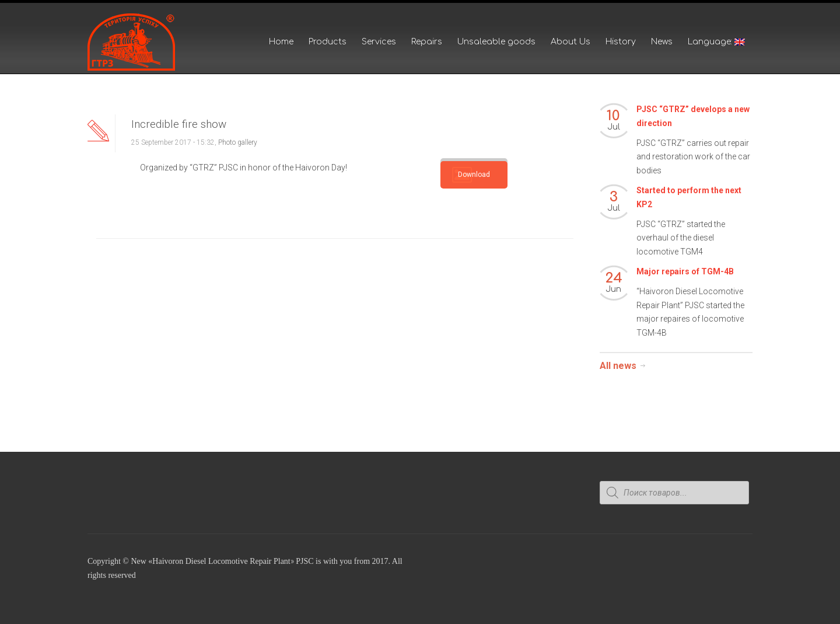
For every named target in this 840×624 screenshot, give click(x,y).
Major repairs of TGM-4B (685, 271)
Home (281, 42)
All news (618, 366)
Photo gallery (238, 142)
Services (379, 42)
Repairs (427, 42)
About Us (570, 42)
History (621, 42)
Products (328, 42)
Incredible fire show (179, 124)
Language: (716, 42)
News (662, 42)
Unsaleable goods (496, 42)
